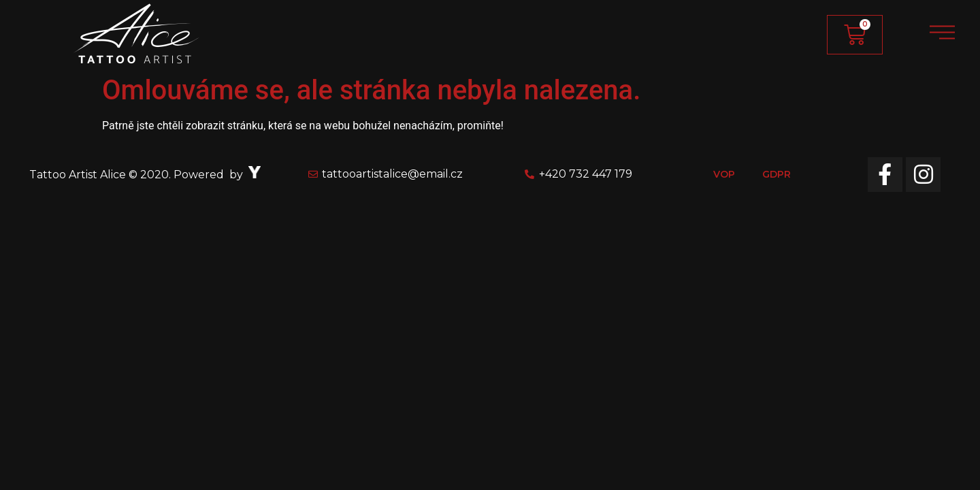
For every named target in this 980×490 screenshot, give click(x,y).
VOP (724, 174)
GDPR (777, 174)
